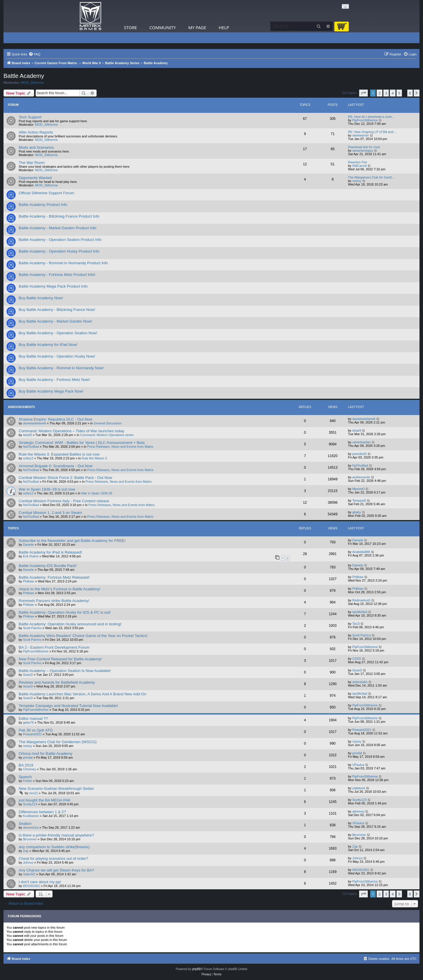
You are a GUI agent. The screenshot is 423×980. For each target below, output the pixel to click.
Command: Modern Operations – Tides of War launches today (72, 431)
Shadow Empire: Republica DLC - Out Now (55, 419)
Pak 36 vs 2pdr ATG (36, 730)
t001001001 (361, 870)
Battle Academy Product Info (43, 205)
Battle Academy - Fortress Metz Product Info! (57, 275)
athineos (358, 811)
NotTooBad (31, 447)
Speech (25, 777)
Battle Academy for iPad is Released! (50, 552)
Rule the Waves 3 (94, 458)
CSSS (357, 659)
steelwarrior (361, 135)
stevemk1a (31, 827)
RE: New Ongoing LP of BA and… (372, 132)
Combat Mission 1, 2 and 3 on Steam (50, 513)
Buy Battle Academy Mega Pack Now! (51, 391)
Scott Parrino (32, 628)
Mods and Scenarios (36, 147)
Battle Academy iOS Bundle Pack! (48, 566)
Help (224, 27)
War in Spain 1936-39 (97, 493)
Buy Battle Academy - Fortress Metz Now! (54, 380)
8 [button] (410, 93)
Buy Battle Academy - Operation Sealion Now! (58, 333)
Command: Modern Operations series (107, 435)
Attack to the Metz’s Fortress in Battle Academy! (60, 589)
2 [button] (379, 93)
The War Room (32, 163)
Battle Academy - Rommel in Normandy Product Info (63, 263)
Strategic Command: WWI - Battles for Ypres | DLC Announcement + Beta (82, 443)
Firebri (28, 781)
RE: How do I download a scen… (371, 117)
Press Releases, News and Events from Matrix (120, 447)
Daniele (28, 545)
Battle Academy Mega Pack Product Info (53, 286)
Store (131, 27)
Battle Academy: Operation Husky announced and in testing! (70, 624)
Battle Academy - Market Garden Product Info (58, 228)
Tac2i (356, 624)
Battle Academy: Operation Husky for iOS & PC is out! (65, 612)
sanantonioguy (363, 150)
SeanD (28, 675)
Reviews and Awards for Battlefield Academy (57, 682)
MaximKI (359, 489)
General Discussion (108, 423)
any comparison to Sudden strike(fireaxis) (54, 847)
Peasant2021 (33, 734)
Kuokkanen (31, 816)
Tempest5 (359, 501)
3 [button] (386, 93)
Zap (26, 851)
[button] (363, 93)
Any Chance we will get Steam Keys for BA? (56, 870)
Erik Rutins (31, 556)
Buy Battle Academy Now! (41, 298)
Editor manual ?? (33, 719)
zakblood (359, 788)
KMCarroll (360, 166)
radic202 (29, 874)
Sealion (25, 824)
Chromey (30, 769)
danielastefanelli (35, 423)
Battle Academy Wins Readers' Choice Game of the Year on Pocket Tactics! (83, 636)
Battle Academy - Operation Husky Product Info (59, 251)
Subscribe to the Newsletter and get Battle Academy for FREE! (72, 541)
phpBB (196, 969)
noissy (357, 181)
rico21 (34, 793)
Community (163, 27)
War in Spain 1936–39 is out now (47, 489)
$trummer (30, 839)
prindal (28, 757)
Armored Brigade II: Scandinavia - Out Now (56, 466)
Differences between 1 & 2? (42, 812)
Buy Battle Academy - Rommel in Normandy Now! (61, 368)
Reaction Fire (357, 162)
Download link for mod (364, 147)
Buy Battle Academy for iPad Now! (48, 345)
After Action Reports (36, 132)
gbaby (357, 512)
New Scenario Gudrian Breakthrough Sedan (56, 789)
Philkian (29, 581)
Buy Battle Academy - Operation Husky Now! (57, 356)
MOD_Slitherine (33, 83)
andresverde (361, 477)
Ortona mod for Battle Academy (46, 754)
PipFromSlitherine (365, 120)
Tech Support (30, 117)
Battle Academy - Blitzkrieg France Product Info (59, 216)
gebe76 (28, 722)
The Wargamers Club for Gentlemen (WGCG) (58, 742)
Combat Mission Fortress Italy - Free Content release (64, 501)
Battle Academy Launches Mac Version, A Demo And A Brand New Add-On (82, 694)
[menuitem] (34, 54)
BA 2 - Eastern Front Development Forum (54, 647)
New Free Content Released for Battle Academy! (60, 659)
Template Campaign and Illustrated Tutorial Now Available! (68, 706)
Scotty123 (30, 804)
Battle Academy (24, 76)
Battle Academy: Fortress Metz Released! (54, 577)
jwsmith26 (360, 454)
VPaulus (358, 765)
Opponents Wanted (35, 178)
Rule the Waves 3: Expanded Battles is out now (59, 454)
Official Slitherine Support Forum (46, 193)
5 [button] (399, 93)
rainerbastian (362, 442)
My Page (197, 27)
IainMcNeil (360, 612)
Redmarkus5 (361, 600)
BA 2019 (26, 765)
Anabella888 (361, 552)
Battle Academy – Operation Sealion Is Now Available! (65, 671)
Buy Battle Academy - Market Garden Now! (55, 321)
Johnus (28, 862)
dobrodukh (360, 682)
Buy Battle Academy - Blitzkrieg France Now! (57, 310)
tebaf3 (28, 435)
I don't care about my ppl (40, 882)
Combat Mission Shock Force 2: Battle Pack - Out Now (65, 478)
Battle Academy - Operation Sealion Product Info (60, 240)
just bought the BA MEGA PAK (45, 800)
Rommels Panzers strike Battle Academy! (54, 601)
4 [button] (392, 93)
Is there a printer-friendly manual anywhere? (56, 835)
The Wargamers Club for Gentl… (371, 177)
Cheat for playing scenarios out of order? (53, 859)
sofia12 (28, 458)
